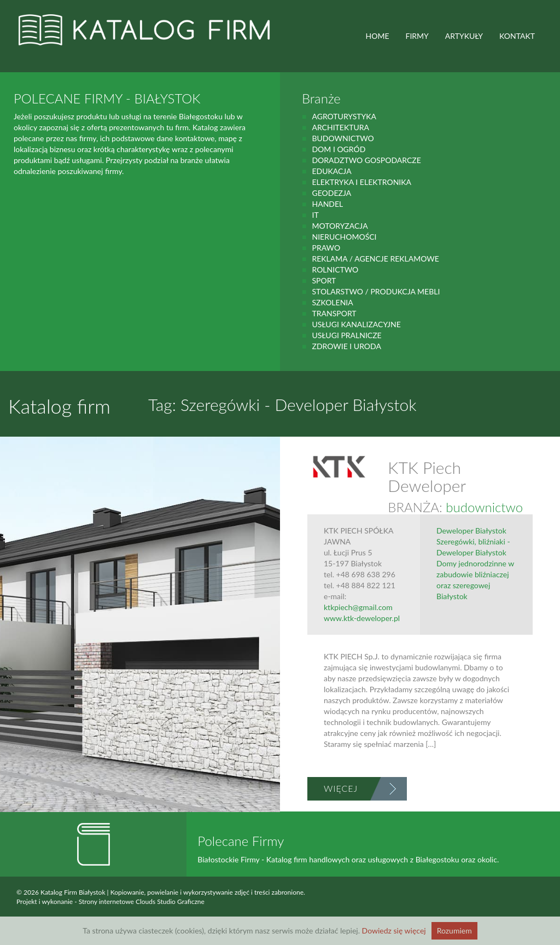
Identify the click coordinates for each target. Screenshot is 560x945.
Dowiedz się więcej (394, 930)
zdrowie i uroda (346, 346)
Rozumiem (454, 930)
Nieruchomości (344, 237)
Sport (324, 280)
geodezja (331, 193)
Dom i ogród (339, 149)
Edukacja (331, 171)
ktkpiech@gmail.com (358, 607)
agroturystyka (344, 116)
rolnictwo (335, 269)
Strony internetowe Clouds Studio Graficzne (142, 901)
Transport (334, 313)
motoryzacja (340, 226)
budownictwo (343, 138)
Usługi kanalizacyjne (356, 324)
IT (315, 215)
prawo (326, 248)
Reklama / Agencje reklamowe (375, 259)
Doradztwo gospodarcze (366, 160)
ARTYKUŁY (464, 36)
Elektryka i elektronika (361, 182)
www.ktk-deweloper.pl (362, 618)
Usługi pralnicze (346, 335)
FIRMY (417, 36)
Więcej (341, 788)
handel (327, 204)
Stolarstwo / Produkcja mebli (376, 291)
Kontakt (517, 36)
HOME (378, 36)
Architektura (340, 127)
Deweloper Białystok (471, 531)
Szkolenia (332, 302)
